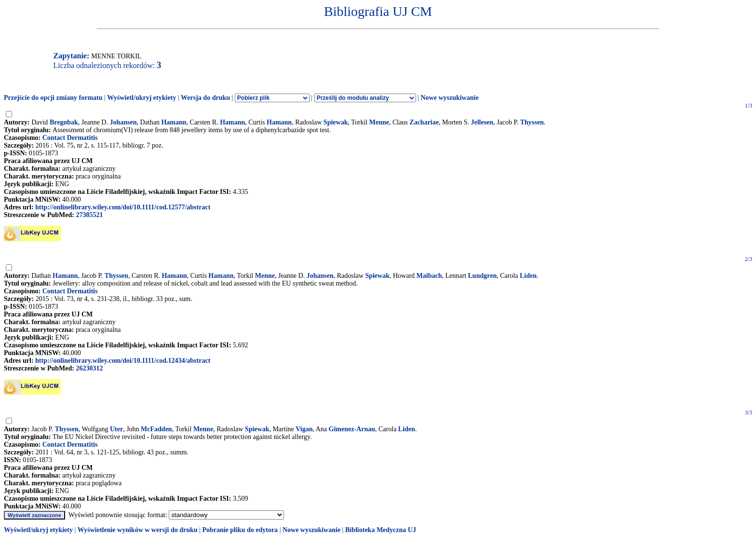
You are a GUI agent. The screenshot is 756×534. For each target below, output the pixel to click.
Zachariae (424, 122)
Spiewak (336, 122)
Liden (528, 276)
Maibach (429, 276)
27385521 (89, 215)
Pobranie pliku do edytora (240, 530)
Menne (379, 122)
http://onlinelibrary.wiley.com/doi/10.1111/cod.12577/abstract (123, 207)
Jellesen (482, 122)
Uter (116, 429)
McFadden (156, 429)
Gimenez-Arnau (352, 429)
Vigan (304, 429)
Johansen (123, 122)
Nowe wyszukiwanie (449, 98)
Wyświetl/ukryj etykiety (142, 98)
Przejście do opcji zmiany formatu (53, 98)
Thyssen (532, 122)
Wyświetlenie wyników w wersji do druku (138, 530)
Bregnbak (64, 122)
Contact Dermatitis (70, 138)
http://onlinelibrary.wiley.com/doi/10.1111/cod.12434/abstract (123, 361)
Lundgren (483, 276)
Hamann (174, 122)
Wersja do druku (205, 98)
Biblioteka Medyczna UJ (381, 530)
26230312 (89, 368)
